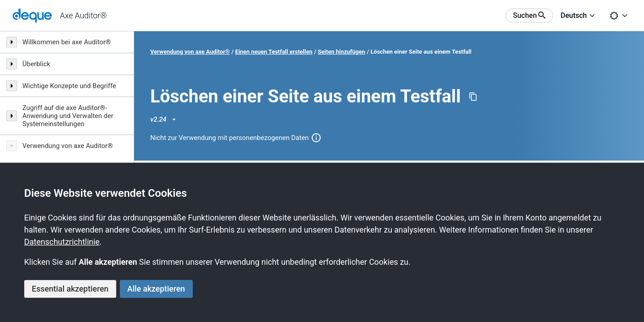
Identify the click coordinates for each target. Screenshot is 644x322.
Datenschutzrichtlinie (62, 242)
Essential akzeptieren (70, 289)
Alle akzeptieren (156, 289)
